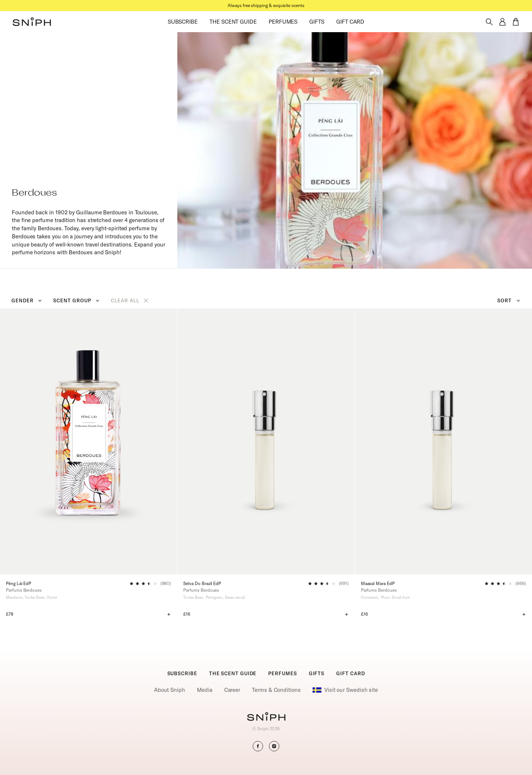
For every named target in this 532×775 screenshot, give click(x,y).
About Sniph (170, 690)
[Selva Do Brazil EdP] (266, 441)
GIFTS (317, 22)
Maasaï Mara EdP (378, 583)
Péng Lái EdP (18, 583)
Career (232, 690)
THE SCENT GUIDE (233, 22)
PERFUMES (283, 22)
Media (205, 690)
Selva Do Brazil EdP (202, 583)
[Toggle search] (489, 22)
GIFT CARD (350, 22)
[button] (32, 22)
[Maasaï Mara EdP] (444, 441)
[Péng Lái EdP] (88, 441)
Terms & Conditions (276, 690)
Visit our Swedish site (345, 690)
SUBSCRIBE (183, 22)
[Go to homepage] (266, 717)
